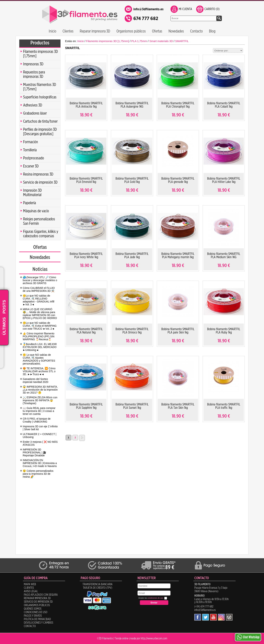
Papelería (30, 203)
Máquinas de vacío (36, 211)
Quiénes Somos (33, 609)
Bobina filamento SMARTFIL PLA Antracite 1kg (86, 105)
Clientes (68, 31)
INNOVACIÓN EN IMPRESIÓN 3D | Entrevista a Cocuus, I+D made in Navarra (40, 463)
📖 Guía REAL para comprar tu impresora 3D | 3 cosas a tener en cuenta (39, 411)
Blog (212, 31)
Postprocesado (34, 158)
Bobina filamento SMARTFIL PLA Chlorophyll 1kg (178, 105)
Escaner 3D (31, 166)
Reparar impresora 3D (95, 31)
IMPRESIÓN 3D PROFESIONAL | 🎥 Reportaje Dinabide (34, 452)
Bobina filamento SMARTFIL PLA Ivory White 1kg (86, 256)
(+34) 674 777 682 (204, 607)
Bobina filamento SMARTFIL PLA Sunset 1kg (132, 406)
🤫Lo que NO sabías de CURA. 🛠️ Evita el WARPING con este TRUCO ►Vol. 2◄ (40, 326)
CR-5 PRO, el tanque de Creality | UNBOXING (37, 420)
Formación (31, 142)
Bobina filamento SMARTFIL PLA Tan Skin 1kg (178, 406)
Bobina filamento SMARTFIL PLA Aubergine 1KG (132, 105)
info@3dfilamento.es (205, 610)
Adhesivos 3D (33, 105)
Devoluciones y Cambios (38, 623)
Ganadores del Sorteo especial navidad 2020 (35, 380)
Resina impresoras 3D (38, 174)
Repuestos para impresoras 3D (34, 74)
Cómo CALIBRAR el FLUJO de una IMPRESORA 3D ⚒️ (39, 289)
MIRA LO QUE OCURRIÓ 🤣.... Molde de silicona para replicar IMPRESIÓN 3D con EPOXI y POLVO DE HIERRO (40, 314)
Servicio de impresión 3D (40, 182)
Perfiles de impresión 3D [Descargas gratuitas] (40, 132)
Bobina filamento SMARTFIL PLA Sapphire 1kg (86, 406)
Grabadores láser (35, 113)
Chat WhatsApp (248, 637)
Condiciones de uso (36, 612)
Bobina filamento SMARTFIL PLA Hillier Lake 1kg (224, 180)
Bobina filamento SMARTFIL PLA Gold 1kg (132, 180)
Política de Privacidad (37, 619)
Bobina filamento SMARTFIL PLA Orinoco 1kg (132, 331)
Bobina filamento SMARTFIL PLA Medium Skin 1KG (224, 256)
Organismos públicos (131, 31)
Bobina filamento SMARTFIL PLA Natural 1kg (86, 331)
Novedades (176, 31)
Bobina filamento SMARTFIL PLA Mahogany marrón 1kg (178, 256)
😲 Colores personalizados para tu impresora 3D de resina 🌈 (38, 474)
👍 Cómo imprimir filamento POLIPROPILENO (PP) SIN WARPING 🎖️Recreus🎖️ (39, 336)
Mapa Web (30, 584)
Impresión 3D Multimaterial (32, 193)
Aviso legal (31, 591)
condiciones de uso (155, 598)
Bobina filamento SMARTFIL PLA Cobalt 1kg (224, 105)
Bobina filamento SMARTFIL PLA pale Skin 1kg (178, 331)
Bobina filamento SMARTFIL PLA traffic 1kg (224, 406)
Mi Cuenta (185, 9)
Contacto (196, 31)
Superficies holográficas (40, 97)
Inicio (53, 31)
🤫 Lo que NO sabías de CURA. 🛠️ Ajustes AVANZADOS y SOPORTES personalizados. (39, 359)
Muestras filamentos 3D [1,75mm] (40, 87)
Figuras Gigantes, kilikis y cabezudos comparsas (41, 234)
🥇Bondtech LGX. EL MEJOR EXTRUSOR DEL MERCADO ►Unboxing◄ (40, 347)
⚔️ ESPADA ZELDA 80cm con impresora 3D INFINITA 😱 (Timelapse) (40, 400)
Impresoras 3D (33, 64)
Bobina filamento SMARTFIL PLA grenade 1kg (178, 180)
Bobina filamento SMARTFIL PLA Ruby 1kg (224, 331)
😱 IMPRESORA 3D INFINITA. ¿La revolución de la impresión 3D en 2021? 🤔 (40, 390)
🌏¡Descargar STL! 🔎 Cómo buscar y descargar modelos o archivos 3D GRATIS (40, 280)
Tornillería (30, 150)
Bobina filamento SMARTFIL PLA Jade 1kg (132, 256)
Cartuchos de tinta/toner (40, 121)
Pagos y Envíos (33, 616)
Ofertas (157, 31)
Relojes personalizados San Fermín (39, 221)
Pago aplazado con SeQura (41, 595)
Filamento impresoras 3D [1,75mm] (41, 54)
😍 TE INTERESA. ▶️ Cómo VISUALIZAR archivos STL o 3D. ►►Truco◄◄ (39, 371)
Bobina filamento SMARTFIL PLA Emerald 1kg (86, 180)
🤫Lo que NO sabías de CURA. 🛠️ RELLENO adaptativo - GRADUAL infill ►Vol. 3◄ (38, 300)
